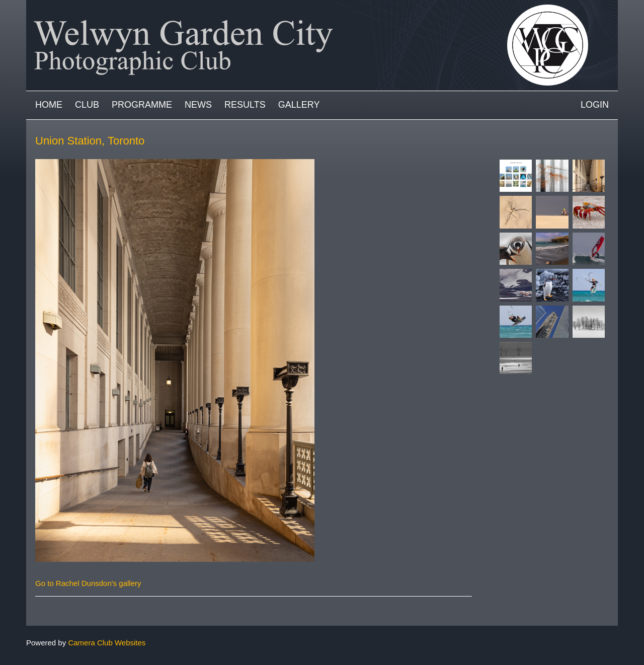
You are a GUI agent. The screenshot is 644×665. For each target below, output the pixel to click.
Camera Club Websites (107, 643)
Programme (142, 105)
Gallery (299, 105)
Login (595, 105)
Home (49, 105)
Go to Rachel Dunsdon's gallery (88, 583)
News (198, 105)
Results (245, 105)
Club (87, 105)
